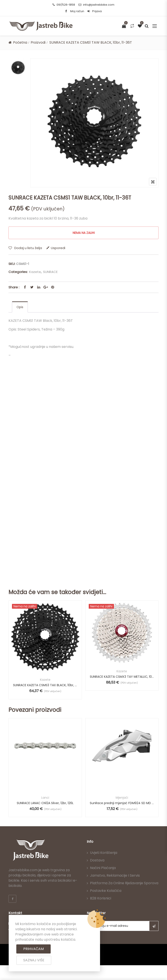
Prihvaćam (33, 949)
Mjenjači (122, 798)
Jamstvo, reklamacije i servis (115, 876)
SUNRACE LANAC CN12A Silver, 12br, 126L (45, 803)
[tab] (20, 307)
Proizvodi (39, 42)
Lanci (45, 798)
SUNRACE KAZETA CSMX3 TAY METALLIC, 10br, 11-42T (122, 677)
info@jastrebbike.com (96, 5)
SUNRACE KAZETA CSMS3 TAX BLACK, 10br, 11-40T (45, 685)
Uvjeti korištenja (104, 853)
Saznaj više (34, 960)
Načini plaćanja (103, 868)
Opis (20, 307)
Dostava (97, 860)
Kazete (35, 272)
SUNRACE (50, 272)
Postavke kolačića (106, 891)
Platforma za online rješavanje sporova (124, 883)
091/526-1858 (64, 5)
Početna (21, 42)
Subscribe (154, 926)
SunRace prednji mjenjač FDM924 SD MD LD (122, 803)
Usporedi (58, 248)
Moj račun (77, 11)
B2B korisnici (101, 898)
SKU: (12, 264)
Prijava (95, 11)
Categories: (18, 272)
